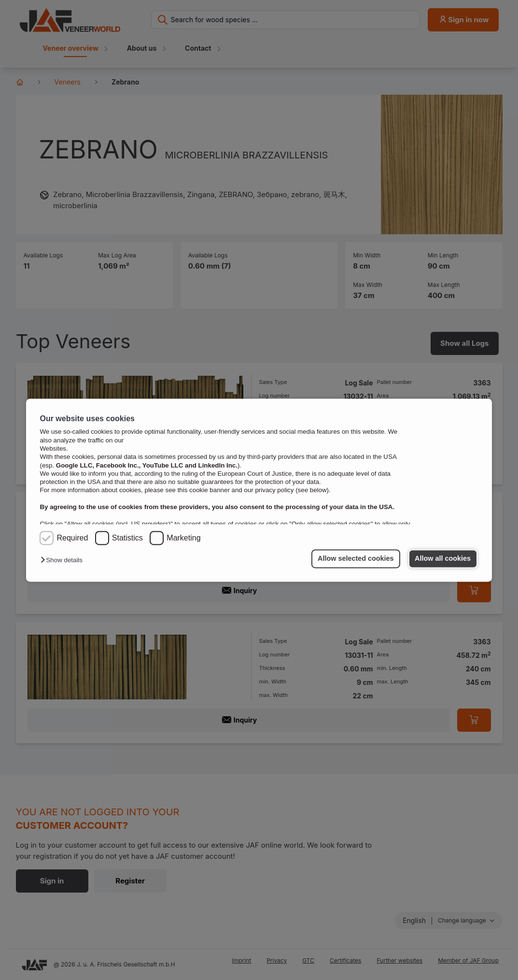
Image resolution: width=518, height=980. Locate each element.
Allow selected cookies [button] (356, 559)
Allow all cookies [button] (443, 559)
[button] (64, 561)
